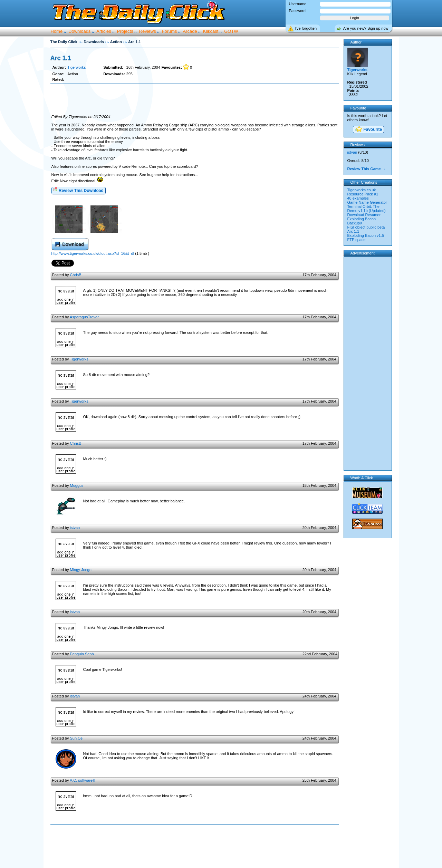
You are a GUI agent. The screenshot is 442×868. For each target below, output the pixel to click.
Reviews (148, 31)
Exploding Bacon (362, 219)
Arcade (190, 31)
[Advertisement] (195, 99)
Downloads (79, 31)
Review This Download (78, 190)
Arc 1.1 (61, 58)
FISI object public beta (366, 227)
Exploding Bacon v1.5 (366, 235)
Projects (125, 31)
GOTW (231, 31)
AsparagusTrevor (84, 317)
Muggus (76, 485)
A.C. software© (83, 780)
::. (80, 42)
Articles (104, 31)
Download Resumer (364, 215)
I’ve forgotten (306, 28)
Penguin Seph (82, 654)
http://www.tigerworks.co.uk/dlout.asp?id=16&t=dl (93, 253)
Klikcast (211, 31)
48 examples (358, 198)
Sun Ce (76, 738)
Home (57, 31)
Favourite (368, 130)
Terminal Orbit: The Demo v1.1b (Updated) (367, 209)
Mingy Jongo (80, 570)
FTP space (357, 240)
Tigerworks (76, 67)
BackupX (355, 223)
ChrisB (75, 275)
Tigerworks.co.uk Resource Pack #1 (363, 192)
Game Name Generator (367, 202)
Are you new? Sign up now (366, 28)
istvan (75, 528)
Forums (170, 31)
